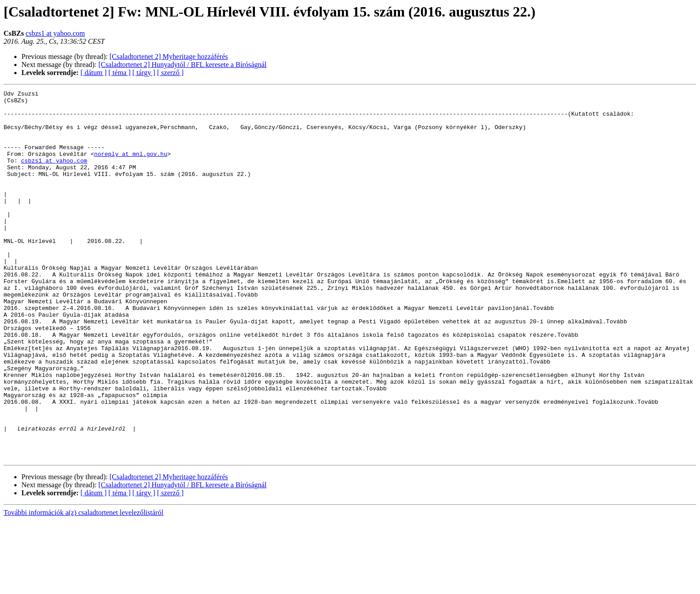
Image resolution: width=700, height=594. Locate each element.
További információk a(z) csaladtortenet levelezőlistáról (83, 586)
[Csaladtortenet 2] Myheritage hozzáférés (169, 56)
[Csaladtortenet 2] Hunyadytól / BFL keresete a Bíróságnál (182, 65)
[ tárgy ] (144, 73)
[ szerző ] (171, 73)
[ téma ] (120, 73)
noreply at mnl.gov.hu (131, 167)
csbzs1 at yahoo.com (55, 33)
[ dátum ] (94, 73)
